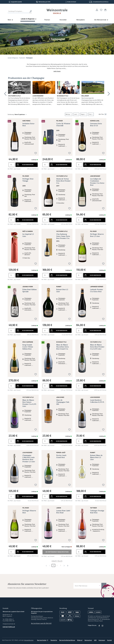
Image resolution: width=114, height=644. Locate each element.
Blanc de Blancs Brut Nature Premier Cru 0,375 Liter (29, 403)
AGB (95, 640)
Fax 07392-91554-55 (9, 621)
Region (84, 114)
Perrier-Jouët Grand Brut (61, 456)
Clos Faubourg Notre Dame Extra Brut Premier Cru (63, 236)
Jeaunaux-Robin (28, 287)
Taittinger (93, 508)
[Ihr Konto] (97, 10)
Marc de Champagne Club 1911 (63, 402)
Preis (91, 114)
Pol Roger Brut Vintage (28, 180)
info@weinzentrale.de (9, 624)
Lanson (59, 508)
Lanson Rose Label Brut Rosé (63, 512)
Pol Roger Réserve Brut (29, 512)
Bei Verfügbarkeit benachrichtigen (57, 552)
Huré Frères (26, 121)
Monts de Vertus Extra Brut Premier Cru (63, 181)
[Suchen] (30, 11)
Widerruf (80, 640)
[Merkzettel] (101, 10)
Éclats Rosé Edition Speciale (30, 290)
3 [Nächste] (61, 565)
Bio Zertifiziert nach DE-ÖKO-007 (41, 623)
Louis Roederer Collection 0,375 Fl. (97, 401)
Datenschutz (88, 640)
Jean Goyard (60, 397)
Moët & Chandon (28, 231)
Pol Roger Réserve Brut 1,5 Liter (97, 235)
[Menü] (101, 114)
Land (76, 114)
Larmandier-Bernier (97, 287)
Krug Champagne (28, 342)
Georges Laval (95, 121)
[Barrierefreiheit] (43, 640)
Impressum (102, 640)
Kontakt (110, 640)
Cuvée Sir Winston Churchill (63, 125)
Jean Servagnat (95, 176)
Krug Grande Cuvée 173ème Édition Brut (28, 347)
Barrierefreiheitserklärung (67, 640)
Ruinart (59, 287)
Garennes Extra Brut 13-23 (96, 125)
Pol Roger (59, 121)
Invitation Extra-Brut (29, 125)
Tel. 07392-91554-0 (8, 619)
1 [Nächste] (53, 565)
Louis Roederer (95, 397)
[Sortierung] (20, 114)
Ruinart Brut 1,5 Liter (62, 290)
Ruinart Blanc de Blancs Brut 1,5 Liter (96, 457)
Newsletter (54, 640)
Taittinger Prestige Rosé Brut (97, 512)
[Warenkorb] (105, 10)
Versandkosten (29, 640)
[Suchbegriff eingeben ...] (18, 11)
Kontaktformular (9, 627)
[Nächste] (64, 565)
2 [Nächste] (57, 565)
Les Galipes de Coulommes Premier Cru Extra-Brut (97, 182)
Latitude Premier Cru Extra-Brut (97, 290)
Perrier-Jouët (61, 453)
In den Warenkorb (28, 165)
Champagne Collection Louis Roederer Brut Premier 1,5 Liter (29, 458)
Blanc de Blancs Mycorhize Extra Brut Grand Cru (62, 347)
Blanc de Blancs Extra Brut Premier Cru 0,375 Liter (97, 347)
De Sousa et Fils (61, 342)
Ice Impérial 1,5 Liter (28, 235)
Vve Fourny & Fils (62, 176)
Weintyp (69, 114)
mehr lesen (57, 71)
